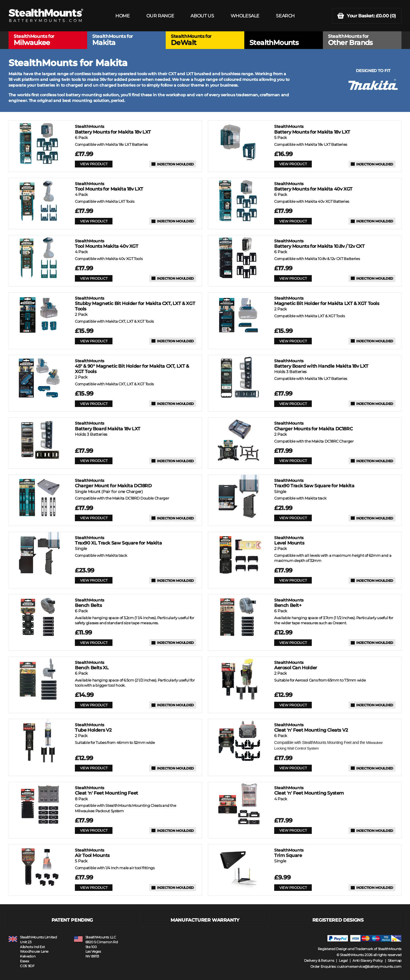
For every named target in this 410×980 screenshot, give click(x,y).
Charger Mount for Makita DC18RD (113, 483)
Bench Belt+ (289, 603)
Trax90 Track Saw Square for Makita (314, 483)
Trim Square (289, 853)
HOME (122, 16)
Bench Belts (90, 603)
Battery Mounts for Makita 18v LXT (113, 129)
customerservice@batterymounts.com (369, 966)
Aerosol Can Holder (296, 665)
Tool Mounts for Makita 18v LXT (109, 186)
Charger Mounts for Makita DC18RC (313, 426)
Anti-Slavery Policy (368, 960)
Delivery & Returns (319, 960)
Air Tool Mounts (92, 853)
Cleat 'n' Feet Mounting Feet (106, 790)
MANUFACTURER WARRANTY (205, 920)
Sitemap (395, 960)
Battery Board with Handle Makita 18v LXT (321, 364)
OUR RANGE (160, 16)
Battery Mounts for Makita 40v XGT (313, 186)
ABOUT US (202, 16)
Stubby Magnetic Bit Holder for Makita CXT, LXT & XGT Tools (135, 304)
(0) (367, 16)
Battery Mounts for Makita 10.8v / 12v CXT (319, 244)
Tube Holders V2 (93, 728)
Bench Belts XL (92, 665)
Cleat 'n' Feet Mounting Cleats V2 (311, 728)
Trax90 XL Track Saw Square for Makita (118, 540)
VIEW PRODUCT (94, 164)
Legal (343, 960)
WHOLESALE (245, 16)
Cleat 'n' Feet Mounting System (309, 790)
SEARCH (285, 16)
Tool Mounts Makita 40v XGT (107, 244)
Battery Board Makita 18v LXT (108, 426)
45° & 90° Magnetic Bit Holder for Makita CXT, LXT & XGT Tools (132, 366)
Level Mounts (289, 540)
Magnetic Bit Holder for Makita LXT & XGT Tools (327, 301)
